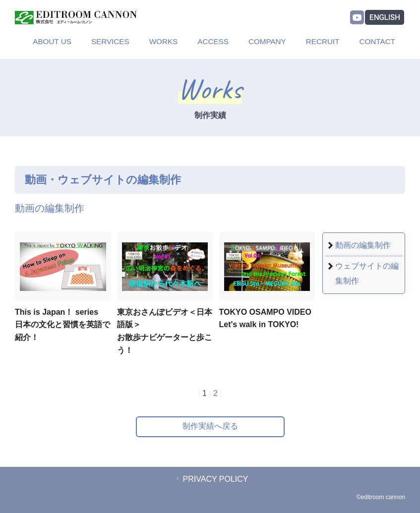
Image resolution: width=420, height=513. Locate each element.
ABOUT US (52, 41)
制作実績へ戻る (210, 426)
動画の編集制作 (363, 245)
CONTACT (378, 41)
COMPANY (267, 41)
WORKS (164, 41)
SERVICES (110, 41)
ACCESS (213, 41)
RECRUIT (323, 41)
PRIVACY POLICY (211, 479)
